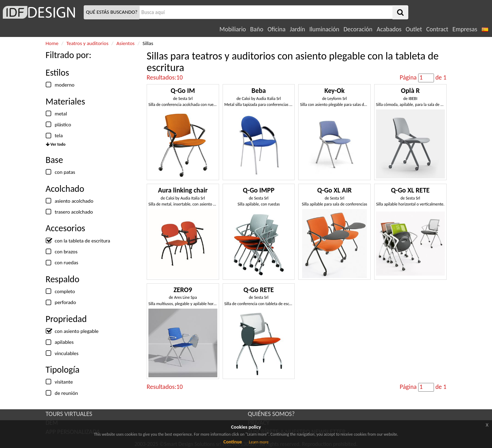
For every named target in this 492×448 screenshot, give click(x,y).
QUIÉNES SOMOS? (271, 414)
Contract (437, 29)
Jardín (297, 29)
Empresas (465, 29)
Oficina (277, 29)
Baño (257, 29)
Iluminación (324, 29)
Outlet (414, 29)
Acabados (389, 29)
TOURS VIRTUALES (69, 414)
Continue (233, 442)
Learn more (259, 442)
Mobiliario (233, 29)
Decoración (358, 29)
